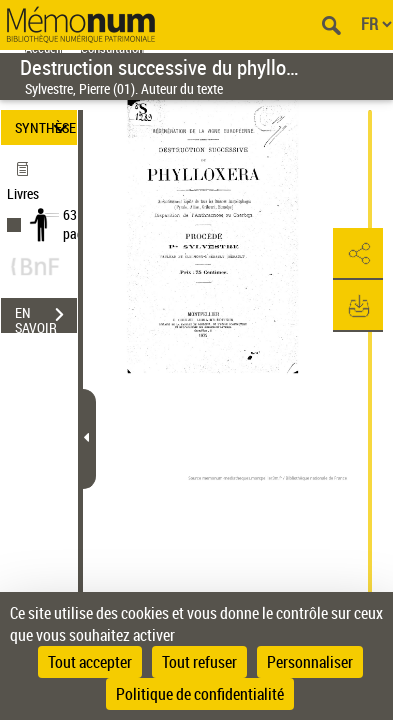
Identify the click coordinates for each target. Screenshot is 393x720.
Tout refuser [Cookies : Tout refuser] (199, 662)
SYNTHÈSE (45, 127)
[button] (358, 254)
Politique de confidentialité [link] (200, 694)
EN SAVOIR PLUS (46, 317)
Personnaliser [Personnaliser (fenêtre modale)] (310, 662)
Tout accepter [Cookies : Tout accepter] (90, 662)
